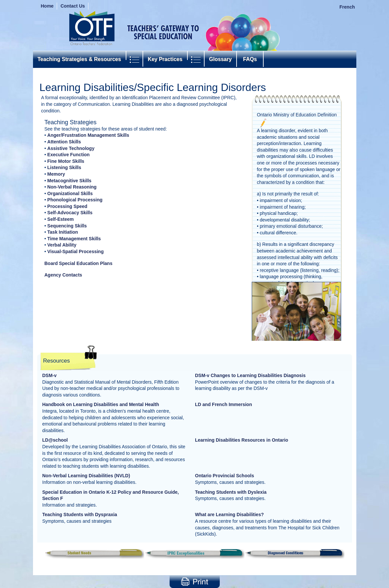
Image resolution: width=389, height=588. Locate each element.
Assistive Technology (71, 148)
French (347, 7)
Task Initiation (63, 232)
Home (47, 6)
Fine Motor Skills (66, 161)
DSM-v (49, 375)
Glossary (220, 59)
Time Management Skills (74, 239)
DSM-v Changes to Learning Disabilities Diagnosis (250, 375)
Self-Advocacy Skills (70, 213)
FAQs (250, 59)
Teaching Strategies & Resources (79, 59)
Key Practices (165, 59)
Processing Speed (67, 206)
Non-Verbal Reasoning (72, 187)
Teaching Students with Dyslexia (231, 492)
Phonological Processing (75, 200)
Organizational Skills (70, 193)
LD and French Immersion (224, 404)
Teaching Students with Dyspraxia (80, 514)
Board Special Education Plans (79, 263)
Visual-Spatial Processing (75, 251)
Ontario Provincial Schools (225, 476)
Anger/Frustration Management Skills (88, 135)
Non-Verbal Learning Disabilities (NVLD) (86, 476)
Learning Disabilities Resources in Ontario (242, 440)
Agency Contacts (63, 275)
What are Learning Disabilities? (229, 514)
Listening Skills (64, 167)
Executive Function (68, 155)
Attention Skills (64, 142)
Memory (56, 174)
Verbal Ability (62, 245)
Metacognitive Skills (69, 181)
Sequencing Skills (67, 226)
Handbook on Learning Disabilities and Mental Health (101, 404)
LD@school (55, 440)
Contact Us (73, 6)
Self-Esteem (60, 219)
